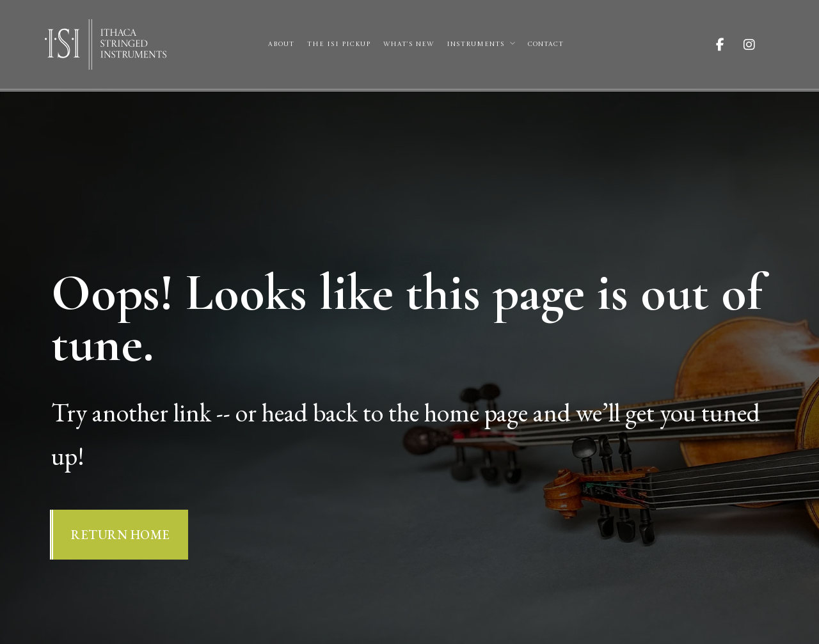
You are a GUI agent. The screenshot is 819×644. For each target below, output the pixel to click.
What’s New (409, 44)
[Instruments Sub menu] (513, 43)
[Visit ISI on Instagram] (759, 45)
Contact (546, 44)
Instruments (476, 44)
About (281, 44)
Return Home (121, 535)
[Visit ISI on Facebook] (730, 45)
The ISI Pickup (339, 44)
